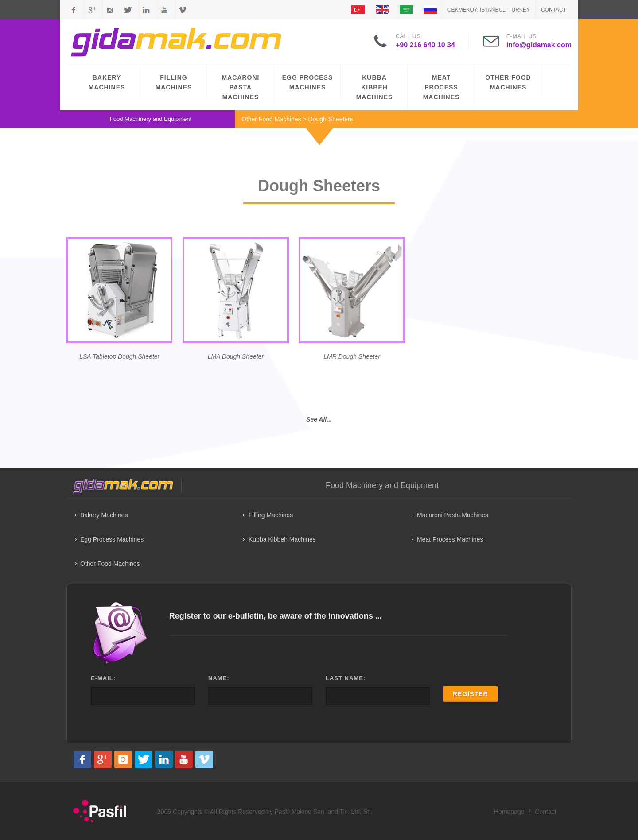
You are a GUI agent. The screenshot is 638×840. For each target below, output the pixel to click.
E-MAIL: (103, 678)
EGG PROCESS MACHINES (307, 82)
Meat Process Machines (450, 539)
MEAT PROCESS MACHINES (442, 87)
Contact (554, 10)
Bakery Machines (104, 515)
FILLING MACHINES (174, 82)
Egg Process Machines (112, 539)
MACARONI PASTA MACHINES (241, 87)
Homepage (509, 812)
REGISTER (471, 694)
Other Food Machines (271, 119)
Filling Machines (271, 515)
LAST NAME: (346, 678)
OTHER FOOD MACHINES (508, 82)
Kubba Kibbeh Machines (282, 539)
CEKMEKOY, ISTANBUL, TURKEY (489, 10)
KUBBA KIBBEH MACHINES (375, 87)
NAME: (219, 678)
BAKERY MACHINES (107, 82)
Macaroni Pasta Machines (453, 515)
